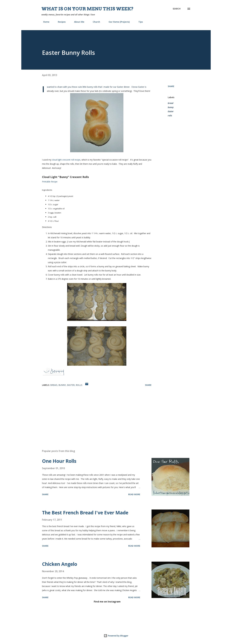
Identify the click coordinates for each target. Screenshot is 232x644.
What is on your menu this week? (88, 9)
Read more (134, 494)
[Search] (177, 9)
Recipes (60, 22)
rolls (170, 116)
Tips (139, 22)
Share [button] (171, 86)
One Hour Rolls (59, 461)
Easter (171, 111)
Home (44, 22)
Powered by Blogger (116, 636)
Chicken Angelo (60, 564)
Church (95, 22)
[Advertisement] (92, 413)
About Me (77, 22)
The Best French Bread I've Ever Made (85, 513)
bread (171, 103)
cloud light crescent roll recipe (66, 160)
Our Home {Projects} (117, 22)
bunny (171, 107)
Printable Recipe (50, 182)
